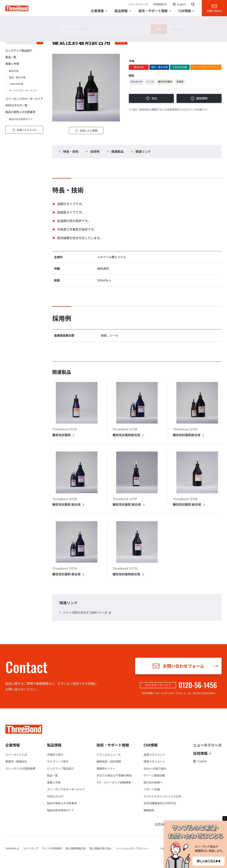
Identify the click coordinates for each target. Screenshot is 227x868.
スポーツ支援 (152, 789)
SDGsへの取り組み (155, 768)
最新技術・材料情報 (109, 761)
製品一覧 (52, 775)
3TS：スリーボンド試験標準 (114, 782)
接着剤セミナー (106, 768)
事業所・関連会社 (16, 761)
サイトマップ (31, 848)
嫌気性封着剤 (61, 435)
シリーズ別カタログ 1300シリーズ (87, 612)
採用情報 (160, 4)
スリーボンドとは (16, 755)
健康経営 (149, 810)
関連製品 (117, 151)
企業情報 (13, 745)
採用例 (95, 151)
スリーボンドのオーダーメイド (66, 789)
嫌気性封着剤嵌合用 (126, 435)
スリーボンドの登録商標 (20, 768)
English (182, 4)
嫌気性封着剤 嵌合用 (66, 504)
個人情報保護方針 (76, 848)
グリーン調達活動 (154, 775)
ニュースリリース (138, 4)
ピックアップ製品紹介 (61, 768)
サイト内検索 (193, 4)
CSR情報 (151, 745)
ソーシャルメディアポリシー (132, 848)
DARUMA (13, 848)
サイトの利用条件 (52, 848)
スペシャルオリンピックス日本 (162, 796)
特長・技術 (71, 151)
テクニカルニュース (109, 755)
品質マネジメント (154, 755)
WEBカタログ (55, 796)
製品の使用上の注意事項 (62, 803)
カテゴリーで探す (58, 761)
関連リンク (143, 151)
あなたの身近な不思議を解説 (114, 775)
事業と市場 (54, 782)
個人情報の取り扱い (101, 848)
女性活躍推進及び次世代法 (160, 803)
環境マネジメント (154, 761)
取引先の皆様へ (153, 782)
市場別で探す (55, 755)
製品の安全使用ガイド (61, 810)
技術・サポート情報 (113, 745)
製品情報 (12, 33)
